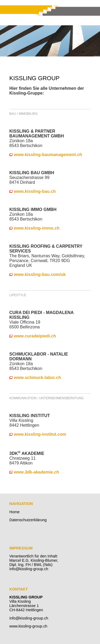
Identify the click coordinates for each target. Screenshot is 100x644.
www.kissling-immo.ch (34, 228)
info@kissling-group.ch (29, 618)
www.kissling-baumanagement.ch (46, 155)
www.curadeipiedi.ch (33, 336)
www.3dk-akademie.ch (34, 472)
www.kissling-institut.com (38, 434)
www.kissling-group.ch (28, 626)
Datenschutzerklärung (28, 520)
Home (14, 512)
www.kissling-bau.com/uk (37, 274)
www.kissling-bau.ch (33, 191)
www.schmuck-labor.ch (35, 378)
